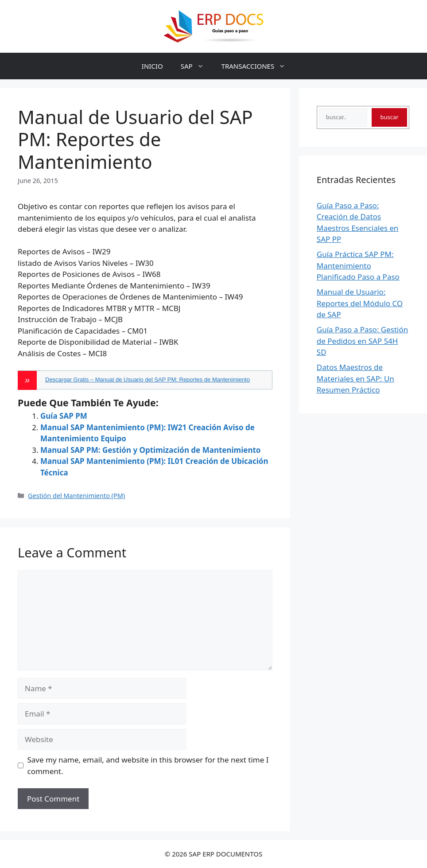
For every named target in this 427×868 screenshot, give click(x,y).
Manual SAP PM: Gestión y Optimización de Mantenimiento (150, 450)
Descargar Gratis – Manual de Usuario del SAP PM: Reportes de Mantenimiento (148, 380)
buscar (389, 117)
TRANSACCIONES (258, 66)
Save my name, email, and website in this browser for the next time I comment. (148, 765)
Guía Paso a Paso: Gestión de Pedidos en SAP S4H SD (363, 341)
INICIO (152, 66)
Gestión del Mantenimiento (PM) (76, 496)
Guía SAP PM (64, 416)
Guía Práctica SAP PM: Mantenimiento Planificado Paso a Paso (358, 265)
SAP (197, 66)
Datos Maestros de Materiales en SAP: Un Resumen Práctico (355, 378)
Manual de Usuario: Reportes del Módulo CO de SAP (360, 303)
